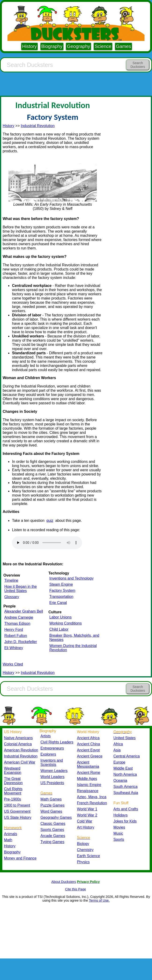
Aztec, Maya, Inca (92, 797)
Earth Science (89, 856)
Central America (127, 756)
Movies (119, 827)
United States (125, 738)
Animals (11, 834)
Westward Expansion (13, 770)
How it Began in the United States (20, 589)
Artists (46, 736)
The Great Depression (13, 781)
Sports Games (52, 830)
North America (125, 774)
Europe (119, 762)
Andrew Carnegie (19, 617)
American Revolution (21, 750)
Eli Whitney (14, 648)
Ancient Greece (90, 756)
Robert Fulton (16, 636)
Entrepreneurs (52, 748)
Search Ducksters (138, 65)
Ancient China (89, 744)
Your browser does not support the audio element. (47, 543)
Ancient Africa (88, 738)
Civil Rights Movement (13, 791)
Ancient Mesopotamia (88, 764)
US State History (18, 817)
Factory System (62, 591)
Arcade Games (53, 836)
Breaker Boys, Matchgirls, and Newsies (74, 638)
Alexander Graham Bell (24, 611)
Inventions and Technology (71, 578)
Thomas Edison (17, 623)
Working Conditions (65, 623)
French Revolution (92, 803)
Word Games (51, 811)
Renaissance (88, 791)
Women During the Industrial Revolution (73, 648)
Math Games (51, 799)
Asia (117, 750)
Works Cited (13, 664)
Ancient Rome (89, 773)
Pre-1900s (13, 799)
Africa (118, 744)
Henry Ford (14, 630)
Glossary (12, 597)
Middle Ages (87, 779)
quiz (50, 521)
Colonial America (18, 744)
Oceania (120, 781)
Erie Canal (58, 603)
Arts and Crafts (126, 809)
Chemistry (85, 850)
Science (103, 46)
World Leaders (52, 777)
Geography (78, 46)
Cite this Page (76, 889)
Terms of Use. (99, 900)
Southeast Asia (126, 793)
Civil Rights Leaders (57, 742)
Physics (83, 862)
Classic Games (53, 824)
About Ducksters (64, 882)
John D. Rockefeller (21, 642)
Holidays (121, 815)
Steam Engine (61, 584)
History (29, 46)
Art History (86, 827)
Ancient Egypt (88, 750)
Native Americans (18, 738)
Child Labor (59, 629)
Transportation (61, 597)
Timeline (11, 580)
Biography (52, 46)
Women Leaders (54, 771)
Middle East (123, 768)
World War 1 (87, 809)
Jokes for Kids (125, 821)
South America (125, 787)
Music (118, 833)
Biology (83, 844)
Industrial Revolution (38, 126)
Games (123, 46)
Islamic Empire (89, 785)
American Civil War (20, 762)
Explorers (48, 754)
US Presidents (52, 783)
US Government (17, 811)
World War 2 (87, 815)
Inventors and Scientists (52, 762)
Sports (119, 839)
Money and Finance (20, 858)
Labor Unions (60, 617)
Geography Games (56, 817)
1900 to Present (17, 805)
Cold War (85, 821)
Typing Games (52, 842)
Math (8, 840)
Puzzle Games (52, 805)
